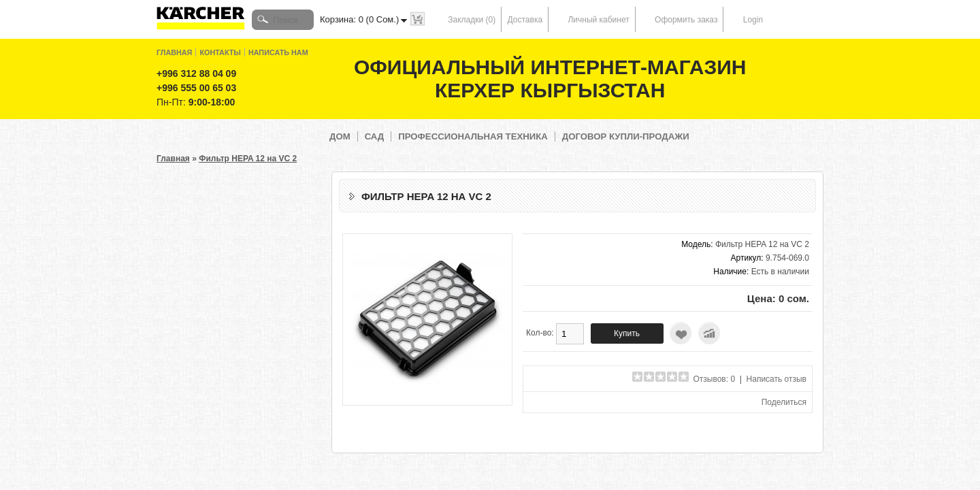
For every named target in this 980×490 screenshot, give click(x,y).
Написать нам (278, 52)
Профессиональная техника (473, 136)
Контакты (220, 52)
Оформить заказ (686, 20)
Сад (375, 136)
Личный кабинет (598, 20)
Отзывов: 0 (715, 379)
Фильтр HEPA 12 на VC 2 (248, 159)
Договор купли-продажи (626, 136)
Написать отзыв (777, 379)
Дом (340, 136)
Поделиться (784, 402)
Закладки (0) (472, 20)
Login (753, 20)
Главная (174, 52)
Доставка (525, 20)
